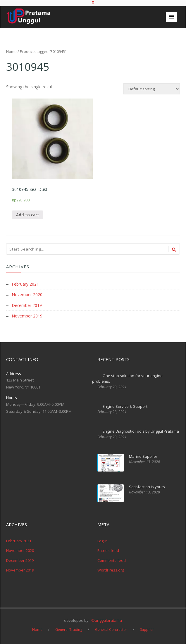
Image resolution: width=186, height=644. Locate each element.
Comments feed (112, 560)
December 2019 (27, 305)
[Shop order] (152, 89)
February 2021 (26, 284)
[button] (171, 17)
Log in (103, 541)
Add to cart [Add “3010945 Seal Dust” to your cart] (28, 215)
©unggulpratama (107, 620)
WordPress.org (111, 570)
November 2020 (27, 295)
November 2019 (27, 316)
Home (11, 51)
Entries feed (108, 550)
